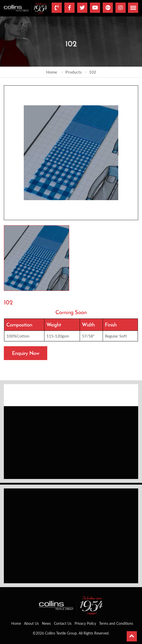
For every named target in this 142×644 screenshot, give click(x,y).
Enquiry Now (26, 353)
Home (52, 72)
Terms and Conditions (116, 623)
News (46, 623)
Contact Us (63, 623)
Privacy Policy (85, 623)
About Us (31, 623)
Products (74, 72)
